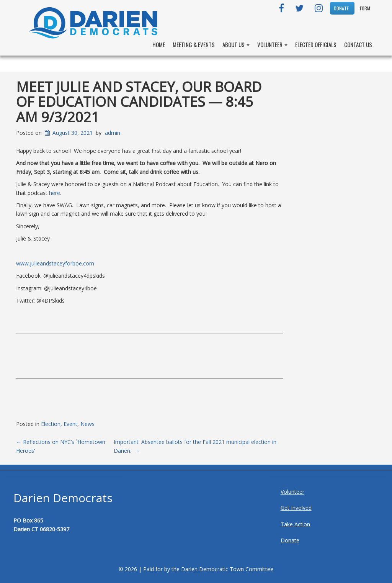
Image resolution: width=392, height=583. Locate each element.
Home (159, 44)
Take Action (295, 524)
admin (113, 133)
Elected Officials (316, 44)
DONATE (341, 8)
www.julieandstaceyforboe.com (55, 263)
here (55, 193)
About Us (236, 44)
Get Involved (296, 508)
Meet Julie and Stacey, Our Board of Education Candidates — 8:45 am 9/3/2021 (139, 102)
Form (365, 8)
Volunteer (272, 44)
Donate (290, 540)
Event (70, 424)
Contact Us (358, 44)
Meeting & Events (194, 44)
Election (51, 424)
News (87, 424)
